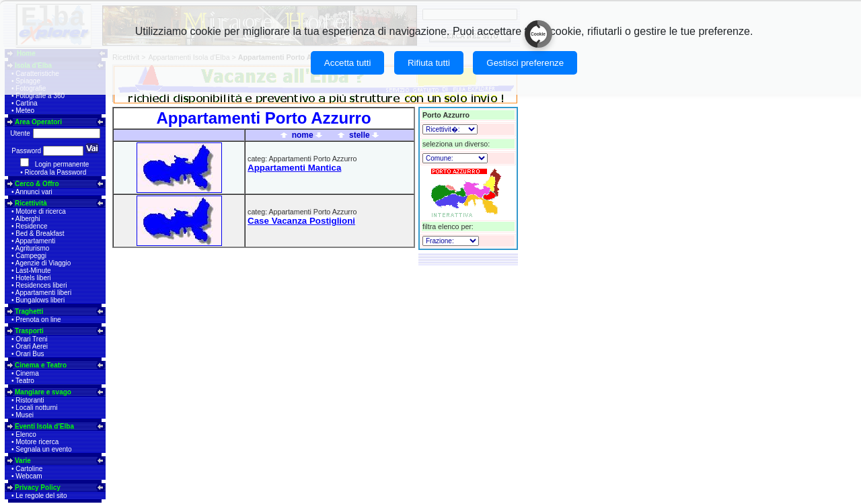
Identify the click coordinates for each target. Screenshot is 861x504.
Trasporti (29, 331)
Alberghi (28, 219)
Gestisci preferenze (525, 63)
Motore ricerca (37, 442)
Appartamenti (35, 241)
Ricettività (31, 203)
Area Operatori (38, 122)
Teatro (25, 381)
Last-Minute (33, 270)
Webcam (29, 476)
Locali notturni (36, 408)
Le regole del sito (41, 496)
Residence (31, 226)
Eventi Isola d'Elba (44, 426)
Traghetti (29, 311)
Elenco (26, 434)
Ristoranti (30, 400)
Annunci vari (34, 192)
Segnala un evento (43, 449)
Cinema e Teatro (41, 365)
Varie (23, 461)
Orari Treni (31, 339)
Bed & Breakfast (40, 234)
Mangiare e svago (43, 392)
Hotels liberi (33, 278)
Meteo (25, 111)
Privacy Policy (38, 488)
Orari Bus (30, 354)
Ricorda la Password (56, 172)
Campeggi (31, 256)
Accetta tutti (348, 63)
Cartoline (29, 469)
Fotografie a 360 (40, 96)
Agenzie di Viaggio (43, 263)
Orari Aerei (32, 346)
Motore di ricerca (40, 211)
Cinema (27, 373)
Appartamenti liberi (43, 293)
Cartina (26, 103)
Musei (25, 415)
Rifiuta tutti (429, 63)
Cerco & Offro (37, 184)
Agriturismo (33, 248)
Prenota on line (38, 320)
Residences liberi (41, 285)
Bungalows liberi (40, 300)
